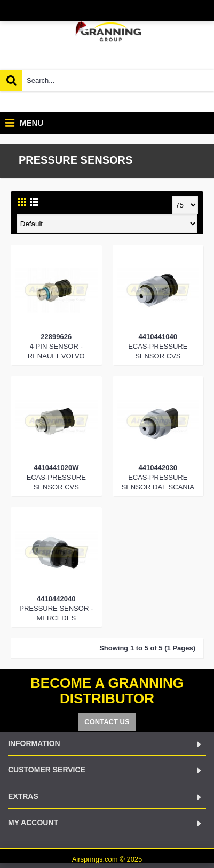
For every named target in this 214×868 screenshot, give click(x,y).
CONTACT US (107, 722)
